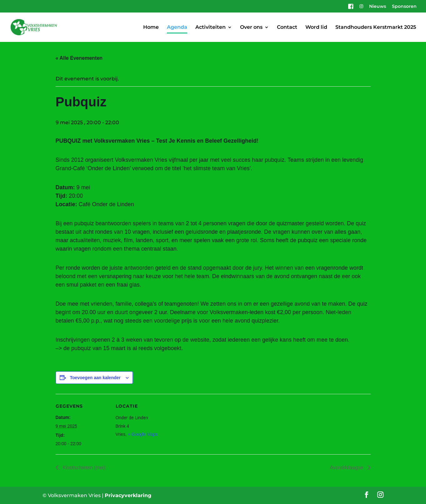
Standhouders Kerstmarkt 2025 (376, 28)
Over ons (251, 28)
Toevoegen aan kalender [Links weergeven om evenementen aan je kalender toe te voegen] (95, 378)
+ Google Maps (143, 434)
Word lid (316, 28)
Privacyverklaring (128, 495)
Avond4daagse (347, 468)
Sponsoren (404, 7)
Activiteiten (210, 28)
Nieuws (378, 7)
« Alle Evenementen (79, 58)
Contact (287, 28)
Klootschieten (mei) (84, 468)
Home (151, 28)
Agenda (177, 28)
